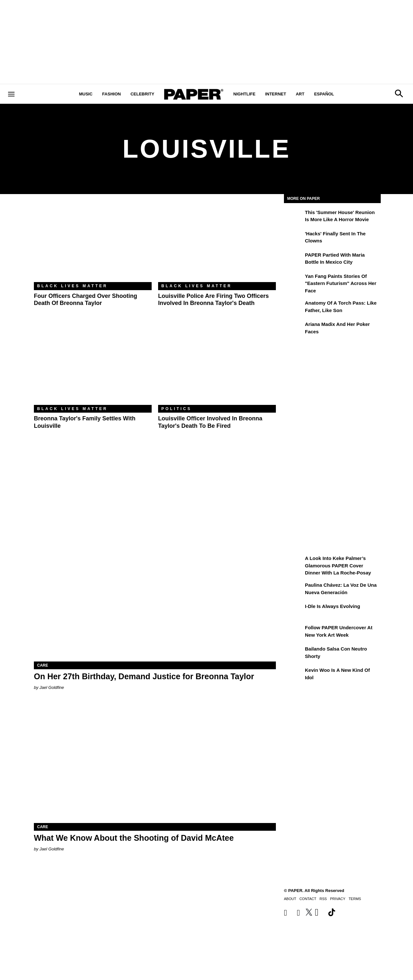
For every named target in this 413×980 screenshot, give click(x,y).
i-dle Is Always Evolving (332, 606)
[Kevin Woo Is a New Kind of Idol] (294, 675)
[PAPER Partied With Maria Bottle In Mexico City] (294, 260)
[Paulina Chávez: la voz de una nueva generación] (294, 590)
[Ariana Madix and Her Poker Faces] (294, 329)
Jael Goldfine (52, 687)
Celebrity (142, 94)
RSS (323, 899)
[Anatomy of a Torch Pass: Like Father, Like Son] (294, 308)
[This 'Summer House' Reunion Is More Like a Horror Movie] (294, 217)
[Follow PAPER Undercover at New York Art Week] (294, 632)
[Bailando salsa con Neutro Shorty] (294, 653)
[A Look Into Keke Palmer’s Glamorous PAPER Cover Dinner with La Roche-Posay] (294, 563)
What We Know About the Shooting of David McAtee (134, 838)
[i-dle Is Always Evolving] (294, 611)
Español (324, 94)
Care (43, 665)
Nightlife (244, 94)
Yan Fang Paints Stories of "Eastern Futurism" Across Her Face (341, 283)
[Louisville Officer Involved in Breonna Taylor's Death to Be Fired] (217, 366)
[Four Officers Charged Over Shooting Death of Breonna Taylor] (93, 243)
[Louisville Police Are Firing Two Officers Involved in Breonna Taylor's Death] (217, 243)
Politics (176, 409)
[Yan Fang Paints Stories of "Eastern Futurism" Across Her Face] (294, 281)
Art (300, 94)
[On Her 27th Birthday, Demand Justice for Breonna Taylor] (155, 601)
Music (86, 94)
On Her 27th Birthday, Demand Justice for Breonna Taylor (144, 676)
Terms (355, 899)
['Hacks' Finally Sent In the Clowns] (294, 238)
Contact (308, 899)
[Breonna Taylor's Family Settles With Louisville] (93, 366)
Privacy (338, 899)
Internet (276, 94)
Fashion (112, 94)
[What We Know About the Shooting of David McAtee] (155, 763)
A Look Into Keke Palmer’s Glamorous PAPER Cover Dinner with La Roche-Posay (338, 565)
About (290, 899)
